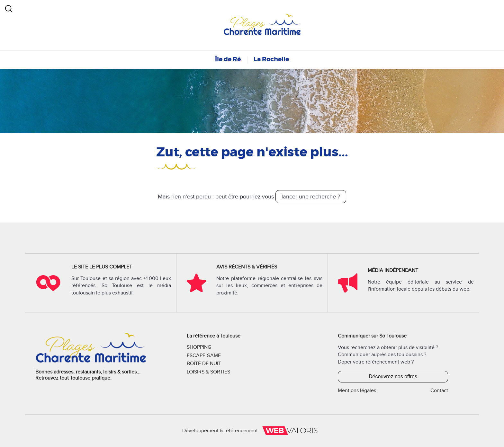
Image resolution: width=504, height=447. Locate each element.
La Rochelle (271, 59)
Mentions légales (357, 391)
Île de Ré (228, 59)
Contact (439, 391)
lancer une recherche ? (311, 197)
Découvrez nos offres (393, 377)
